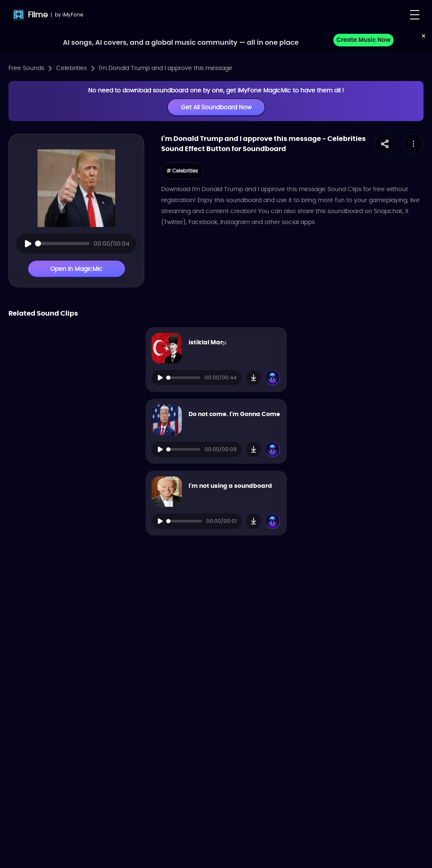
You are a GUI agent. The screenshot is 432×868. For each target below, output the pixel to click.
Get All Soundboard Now (216, 107)
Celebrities (72, 68)
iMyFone (73, 15)
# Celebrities (182, 171)
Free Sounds (26, 68)
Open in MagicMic (76, 269)
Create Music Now (363, 40)
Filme (38, 15)
